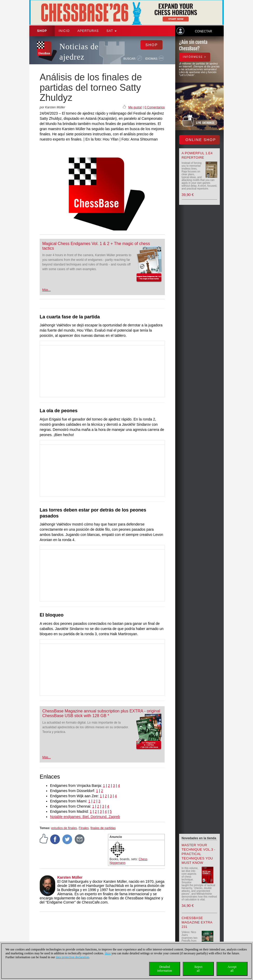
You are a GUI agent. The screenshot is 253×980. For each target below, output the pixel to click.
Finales (84, 828)
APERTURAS (88, 31)
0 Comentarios (154, 107)
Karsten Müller (70, 877)
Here (108, 953)
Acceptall (232, 969)
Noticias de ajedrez (79, 52)
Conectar (203, 31)
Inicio (64, 31)
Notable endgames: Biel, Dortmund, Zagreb (85, 817)
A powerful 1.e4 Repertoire (197, 155)
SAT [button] (112, 31)
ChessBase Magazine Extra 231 (197, 922)
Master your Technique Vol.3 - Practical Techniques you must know (199, 854)
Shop (42, 31)
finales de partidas (103, 828)
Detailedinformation (165, 969)
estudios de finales (64, 828)
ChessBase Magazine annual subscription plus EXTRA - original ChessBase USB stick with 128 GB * (101, 713)
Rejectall (198, 969)
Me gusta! (135, 107)
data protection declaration (72, 957)
